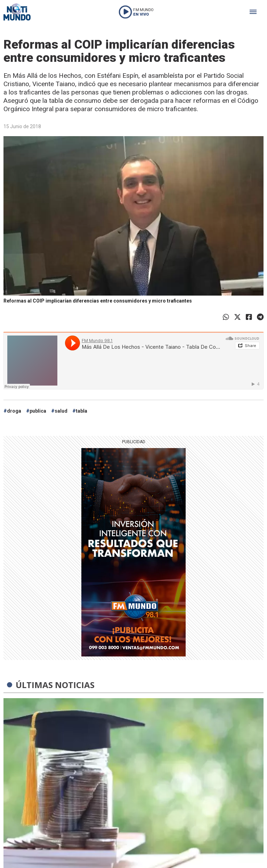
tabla (82, 411)
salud (61, 411)
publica (38, 411)
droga (14, 411)
